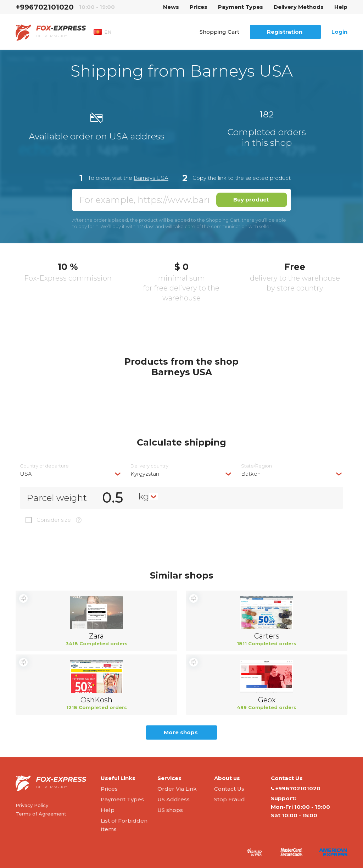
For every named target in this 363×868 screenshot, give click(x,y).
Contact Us (229, 789)
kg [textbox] (144, 496)
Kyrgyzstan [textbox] (145, 474)
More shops (181, 732)
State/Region (256, 466)
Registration (285, 32)
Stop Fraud (230, 799)
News (171, 7)
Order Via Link (177, 789)
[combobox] (71, 474)
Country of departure (44, 466)
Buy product (251, 200)
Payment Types (241, 7)
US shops (170, 810)
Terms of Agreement (41, 814)
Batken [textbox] (251, 474)
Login (339, 32)
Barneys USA (151, 178)
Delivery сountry (149, 466)
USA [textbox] (26, 474)
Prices (199, 7)
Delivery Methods (299, 7)
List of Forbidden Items (124, 825)
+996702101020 (45, 7)
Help (341, 7)
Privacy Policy (32, 805)
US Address (174, 799)
